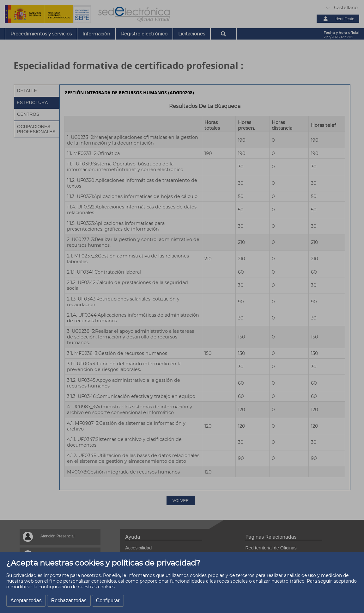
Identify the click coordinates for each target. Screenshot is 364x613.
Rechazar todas (69, 601)
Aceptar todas (26, 601)
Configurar (108, 601)
